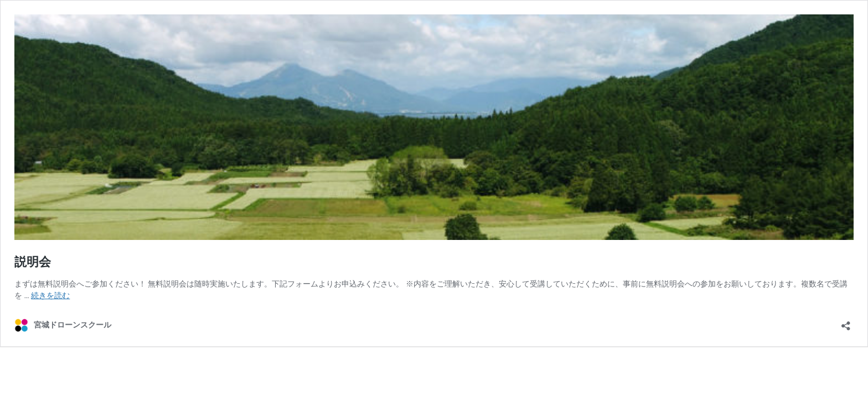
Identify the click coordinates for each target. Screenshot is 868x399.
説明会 (33, 262)
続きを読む (50, 295)
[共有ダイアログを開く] (846, 322)
